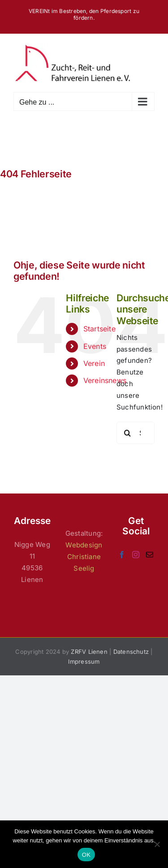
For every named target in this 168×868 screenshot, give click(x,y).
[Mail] (150, 555)
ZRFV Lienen (89, 652)
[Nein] (157, 844)
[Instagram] (136, 555)
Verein (94, 363)
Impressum (84, 661)
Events (95, 346)
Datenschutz (131, 652)
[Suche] (128, 433)
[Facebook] (122, 555)
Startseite (99, 329)
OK (86, 855)
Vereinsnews (105, 380)
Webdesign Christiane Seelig (84, 557)
